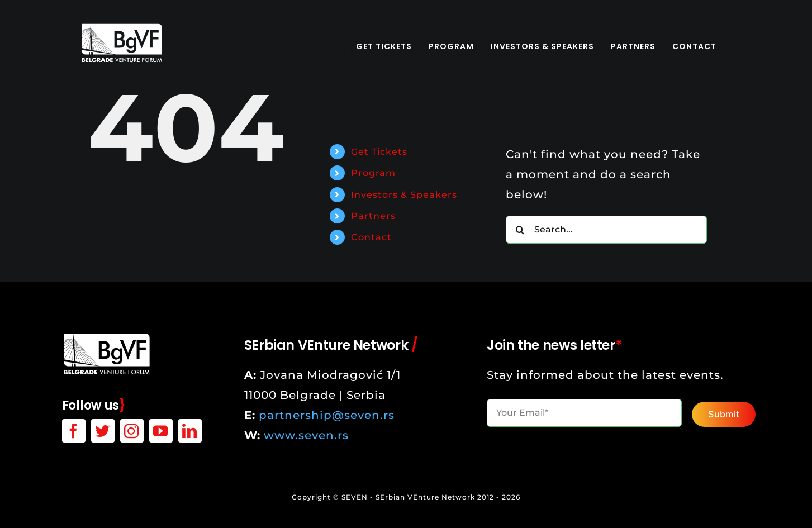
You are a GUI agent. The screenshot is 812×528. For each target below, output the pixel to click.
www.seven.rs (306, 435)
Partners (373, 216)
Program (373, 173)
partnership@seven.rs (327, 415)
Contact (371, 237)
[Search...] (606, 230)
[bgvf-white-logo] (122, 28)
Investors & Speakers (404, 195)
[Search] (520, 230)
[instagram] (132, 431)
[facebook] (74, 431)
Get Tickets (379, 152)
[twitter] (103, 431)
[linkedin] (190, 431)
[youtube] (161, 431)
